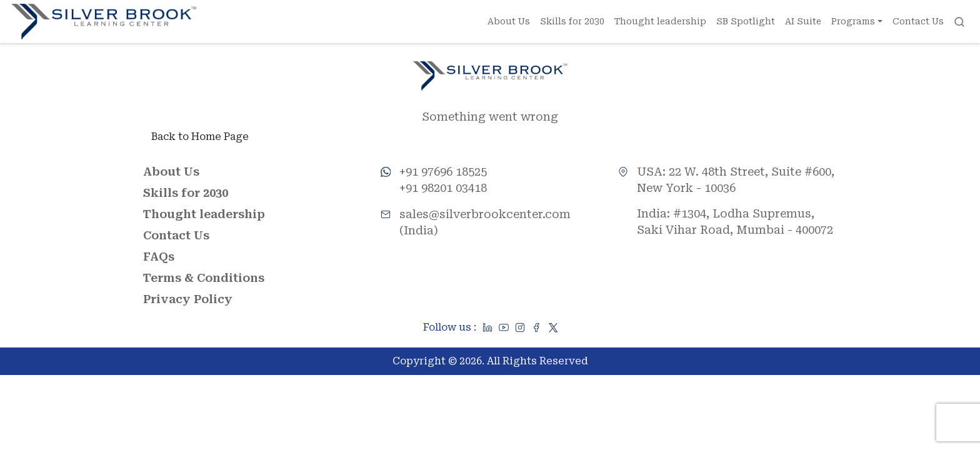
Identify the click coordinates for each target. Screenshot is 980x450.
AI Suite (803, 21)
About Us (509, 21)
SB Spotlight (746, 21)
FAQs (159, 257)
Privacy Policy (188, 299)
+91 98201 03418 (443, 188)
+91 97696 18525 (443, 172)
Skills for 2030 (572, 21)
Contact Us (918, 21)
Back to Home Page (200, 137)
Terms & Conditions (204, 278)
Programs (853, 21)
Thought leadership (660, 21)
